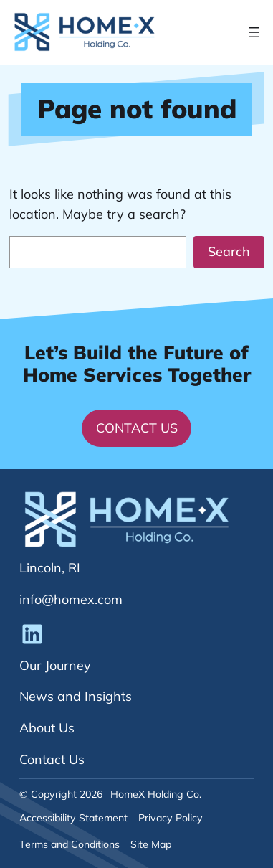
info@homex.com (71, 599)
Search (229, 251)
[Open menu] (254, 32)
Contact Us (137, 428)
